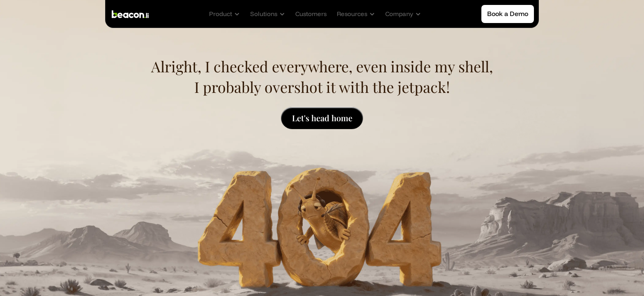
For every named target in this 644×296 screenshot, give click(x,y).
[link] (311, 14)
